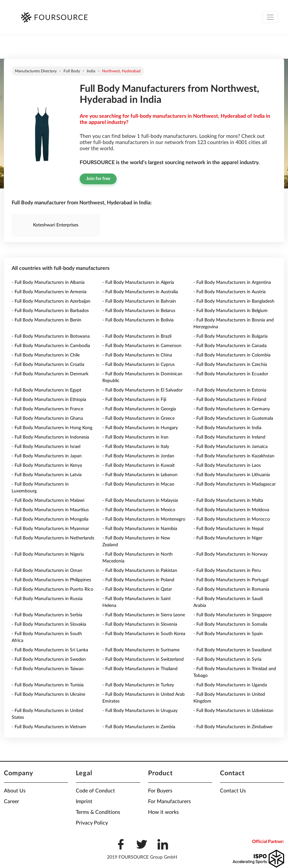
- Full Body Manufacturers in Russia (47, 599)
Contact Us (233, 791)
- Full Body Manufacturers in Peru (227, 571)
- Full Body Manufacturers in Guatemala (233, 418)
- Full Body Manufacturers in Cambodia (51, 346)
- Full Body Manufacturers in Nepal (228, 529)
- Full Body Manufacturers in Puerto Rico (52, 589)
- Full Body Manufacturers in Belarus (139, 311)
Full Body (72, 71)
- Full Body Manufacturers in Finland (230, 400)
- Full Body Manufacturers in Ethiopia (49, 400)
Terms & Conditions (98, 812)
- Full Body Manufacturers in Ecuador (231, 374)
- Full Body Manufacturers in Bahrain (139, 301)
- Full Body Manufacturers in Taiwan (48, 669)
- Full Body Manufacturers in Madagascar (235, 484)
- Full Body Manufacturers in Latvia (47, 475)
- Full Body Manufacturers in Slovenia (140, 624)
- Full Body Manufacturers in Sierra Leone (144, 615)
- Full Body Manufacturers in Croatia (48, 365)
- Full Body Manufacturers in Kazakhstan (234, 456)
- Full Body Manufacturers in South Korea (144, 634)
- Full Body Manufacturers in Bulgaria (230, 336)
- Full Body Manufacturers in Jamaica (230, 447)
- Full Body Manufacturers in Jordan (138, 456)
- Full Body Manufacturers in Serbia (47, 615)
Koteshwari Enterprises (56, 225)
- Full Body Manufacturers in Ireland (229, 437)
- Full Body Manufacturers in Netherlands (53, 538)
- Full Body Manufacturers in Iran (135, 437)
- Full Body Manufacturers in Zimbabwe (233, 727)
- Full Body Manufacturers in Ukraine (48, 694)
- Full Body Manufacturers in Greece (138, 418)
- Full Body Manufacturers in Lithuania (232, 475)
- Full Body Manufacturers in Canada (230, 346)
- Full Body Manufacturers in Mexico (139, 510)
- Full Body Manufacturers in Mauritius (50, 510)
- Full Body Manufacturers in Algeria (138, 283)
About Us (15, 791)
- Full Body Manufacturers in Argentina (232, 283)
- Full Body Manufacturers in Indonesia (50, 437)
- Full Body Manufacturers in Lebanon (140, 475)
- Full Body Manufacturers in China (137, 355)
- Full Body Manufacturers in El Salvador (143, 390)
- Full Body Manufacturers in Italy (136, 447)
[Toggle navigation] (270, 17)
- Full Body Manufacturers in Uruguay (140, 711)
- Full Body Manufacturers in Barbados (50, 311)
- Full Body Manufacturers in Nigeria (48, 554)
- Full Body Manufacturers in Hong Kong (52, 428)
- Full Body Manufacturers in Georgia (139, 409)
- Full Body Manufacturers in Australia (140, 292)
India (91, 71)
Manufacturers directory (36, 71)
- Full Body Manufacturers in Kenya (47, 465)
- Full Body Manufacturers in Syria (227, 659)
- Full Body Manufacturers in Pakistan (140, 571)
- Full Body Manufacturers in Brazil (137, 336)
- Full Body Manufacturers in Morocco (232, 519)
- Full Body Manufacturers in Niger (228, 538)
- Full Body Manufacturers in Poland (138, 580)
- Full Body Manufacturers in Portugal (231, 580)
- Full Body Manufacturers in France (47, 409)
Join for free (98, 179)
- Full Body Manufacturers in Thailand (140, 669)
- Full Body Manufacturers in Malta (228, 500)
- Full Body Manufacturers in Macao (138, 484)
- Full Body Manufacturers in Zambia (139, 727)
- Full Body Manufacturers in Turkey (138, 685)
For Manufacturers (169, 802)
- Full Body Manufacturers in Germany (232, 409)
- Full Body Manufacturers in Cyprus (138, 365)
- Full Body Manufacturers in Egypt (46, 390)
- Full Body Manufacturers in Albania (48, 283)
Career (12, 802)
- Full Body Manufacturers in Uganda (230, 685)
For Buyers (160, 791)
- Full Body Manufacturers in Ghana (47, 418)
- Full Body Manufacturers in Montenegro (144, 519)
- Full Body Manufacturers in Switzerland (143, 659)
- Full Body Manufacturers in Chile (46, 355)
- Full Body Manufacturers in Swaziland (232, 650)
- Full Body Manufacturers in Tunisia (48, 685)
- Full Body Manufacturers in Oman (47, 571)
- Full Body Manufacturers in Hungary (140, 428)
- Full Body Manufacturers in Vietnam (49, 727)
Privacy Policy (92, 823)
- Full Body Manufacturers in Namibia (140, 529)
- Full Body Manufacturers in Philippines (51, 580)
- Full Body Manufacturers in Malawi (48, 500)
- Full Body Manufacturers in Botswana (51, 336)
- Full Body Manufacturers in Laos (227, 465)
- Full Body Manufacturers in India (227, 428)
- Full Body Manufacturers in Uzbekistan (233, 711)
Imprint (84, 802)
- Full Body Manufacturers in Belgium (230, 311)
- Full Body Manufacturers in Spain (228, 634)
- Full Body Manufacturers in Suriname (141, 650)
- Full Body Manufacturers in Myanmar (50, 529)
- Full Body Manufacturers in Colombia (232, 355)
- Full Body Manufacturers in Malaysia (140, 500)
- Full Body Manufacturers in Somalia (230, 624)
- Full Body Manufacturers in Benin (46, 320)
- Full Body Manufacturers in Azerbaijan (51, 301)
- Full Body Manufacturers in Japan (47, 456)
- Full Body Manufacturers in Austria (230, 292)
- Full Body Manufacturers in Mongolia (50, 519)
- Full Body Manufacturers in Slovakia (49, 624)
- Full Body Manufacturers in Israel (46, 447)
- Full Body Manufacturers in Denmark (50, 374)
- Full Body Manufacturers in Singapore (232, 615)
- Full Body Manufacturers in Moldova (231, 510)
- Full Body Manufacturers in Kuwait (138, 465)
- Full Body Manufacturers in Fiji (134, 400)
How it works (163, 812)
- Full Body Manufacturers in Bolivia (138, 320)
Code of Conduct (95, 791)
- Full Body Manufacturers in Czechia (230, 365)
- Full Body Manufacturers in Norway (230, 554)
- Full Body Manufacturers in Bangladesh (234, 301)
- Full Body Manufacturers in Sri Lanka (50, 650)
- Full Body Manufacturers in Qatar (137, 589)
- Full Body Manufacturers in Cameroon (142, 346)
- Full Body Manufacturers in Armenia (49, 292)
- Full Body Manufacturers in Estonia (230, 390)
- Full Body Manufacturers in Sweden (49, 659)
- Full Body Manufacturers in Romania (231, 589)
